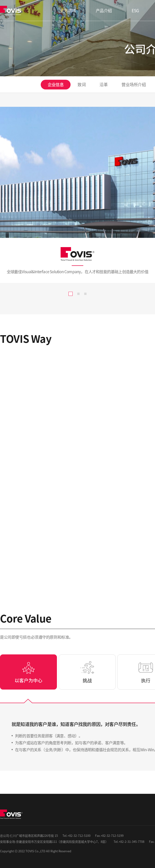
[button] (71, 294)
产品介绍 (104, 10)
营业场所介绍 (134, 84)
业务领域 (68, 10)
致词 (82, 84)
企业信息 (56, 84)
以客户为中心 (28, 680)
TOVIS (11, 10)
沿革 (104, 84)
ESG (135, 10)
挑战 (87, 680)
